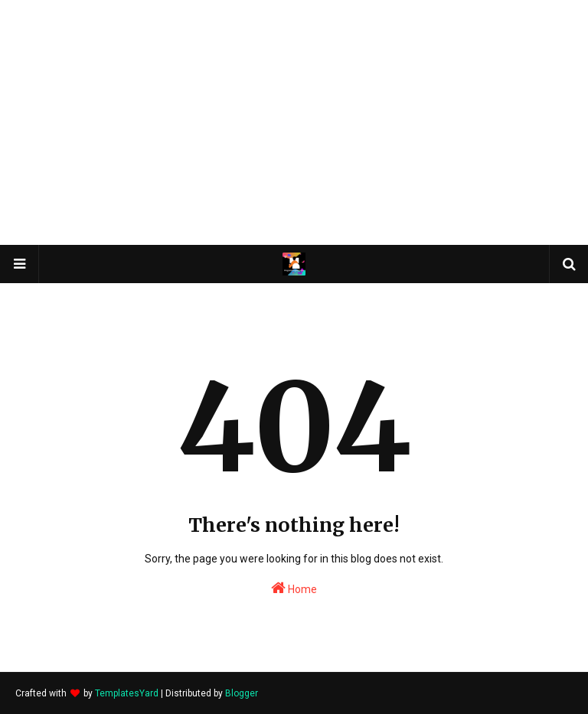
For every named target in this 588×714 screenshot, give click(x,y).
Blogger (242, 693)
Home (294, 588)
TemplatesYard (127, 693)
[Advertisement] (294, 122)
